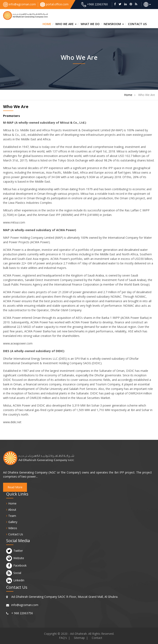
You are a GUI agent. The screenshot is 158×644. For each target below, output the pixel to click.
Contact (97, 638)
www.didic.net (12, 422)
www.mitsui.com (14, 222)
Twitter (18, 551)
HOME (47, 24)
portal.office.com (57, 4)
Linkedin (19, 580)
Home (128, 95)
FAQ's (63, 638)
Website (19, 558)
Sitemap (79, 638)
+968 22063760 (97, 4)
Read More (15, 487)
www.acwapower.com (18, 343)
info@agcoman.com (22, 4)
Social (17, 573)
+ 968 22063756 (22, 613)
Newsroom (114, 24)
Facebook (20, 566)
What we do (90, 24)
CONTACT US (137, 24)
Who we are (66, 24)
